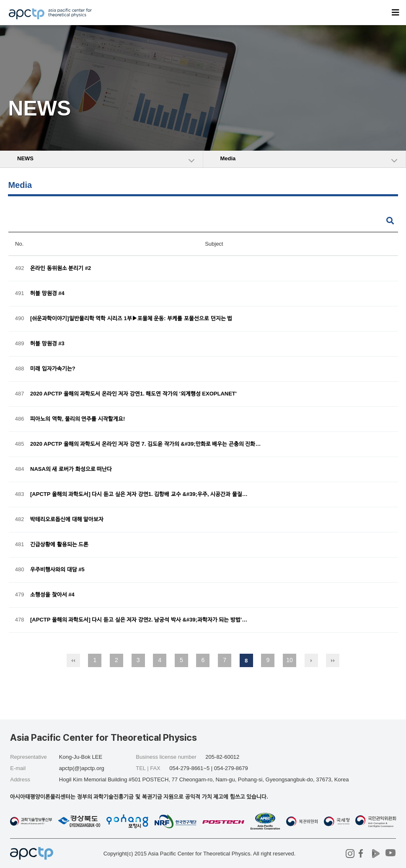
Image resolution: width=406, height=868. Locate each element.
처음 (73, 660)
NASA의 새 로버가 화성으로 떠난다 (71, 469)
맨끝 (333, 660)
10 (290, 660)
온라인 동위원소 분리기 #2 (61, 268)
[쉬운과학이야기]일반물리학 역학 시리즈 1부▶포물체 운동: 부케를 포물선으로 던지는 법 (131, 319)
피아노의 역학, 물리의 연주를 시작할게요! (78, 419)
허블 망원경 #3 (47, 344)
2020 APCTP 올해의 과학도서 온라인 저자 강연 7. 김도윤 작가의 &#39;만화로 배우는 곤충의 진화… (145, 444)
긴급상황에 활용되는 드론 (59, 545)
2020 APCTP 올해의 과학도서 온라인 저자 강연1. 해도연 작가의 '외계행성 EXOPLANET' (133, 394)
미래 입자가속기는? (53, 369)
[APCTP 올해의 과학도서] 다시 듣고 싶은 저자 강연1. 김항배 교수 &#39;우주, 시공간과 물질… (139, 494)
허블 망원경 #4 (47, 294)
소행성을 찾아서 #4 (52, 595)
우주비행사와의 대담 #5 (57, 570)
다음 (311, 660)
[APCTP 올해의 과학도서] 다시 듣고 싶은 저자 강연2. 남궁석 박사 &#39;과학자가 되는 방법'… (139, 620)
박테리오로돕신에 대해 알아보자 (67, 520)
